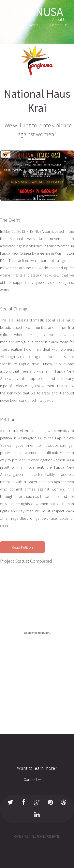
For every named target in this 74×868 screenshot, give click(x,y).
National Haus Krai (37, 101)
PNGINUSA (37, 12)
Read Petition (22, 547)
